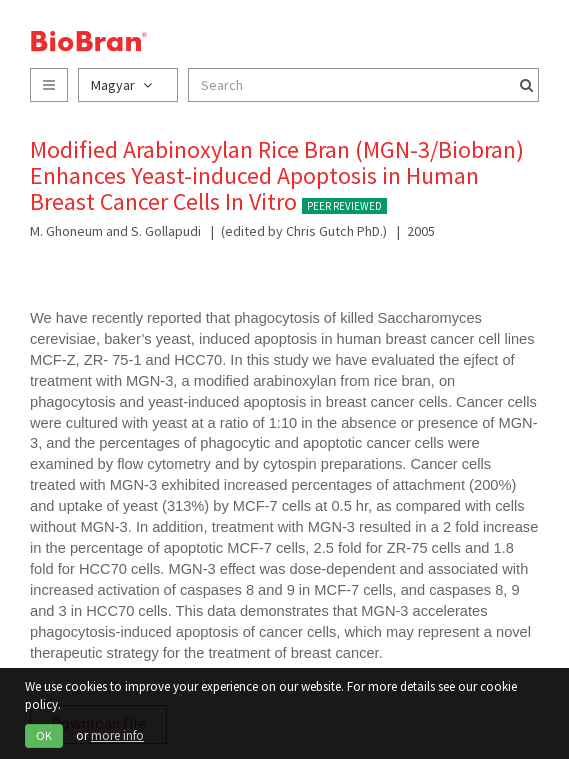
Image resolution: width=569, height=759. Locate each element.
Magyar (121, 85)
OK (44, 735)
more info (117, 735)
